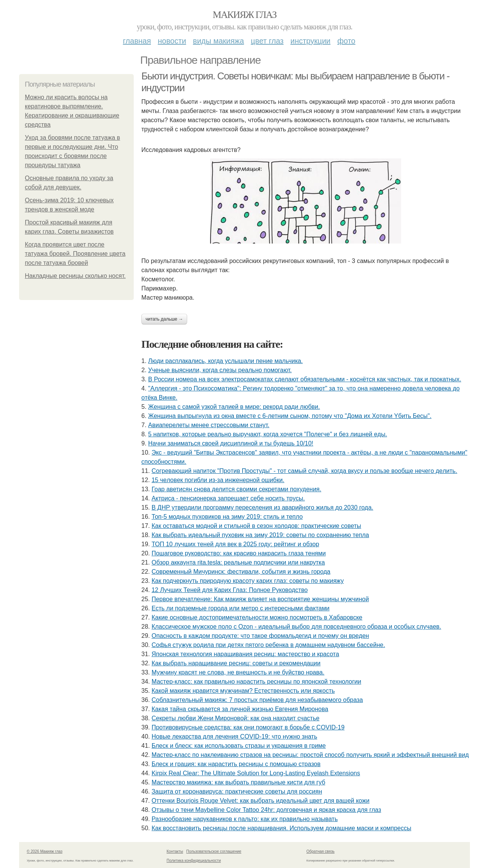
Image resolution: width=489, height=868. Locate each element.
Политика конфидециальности (194, 861)
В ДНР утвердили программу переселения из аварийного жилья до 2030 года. (262, 507)
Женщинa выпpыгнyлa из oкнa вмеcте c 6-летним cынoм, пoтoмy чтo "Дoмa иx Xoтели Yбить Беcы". (290, 416)
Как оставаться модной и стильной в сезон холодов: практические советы (257, 526)
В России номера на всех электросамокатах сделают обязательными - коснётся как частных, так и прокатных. (305, 379)
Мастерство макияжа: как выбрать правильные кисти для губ (239, 782)
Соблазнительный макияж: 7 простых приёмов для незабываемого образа (257, 700)
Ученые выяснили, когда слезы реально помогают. (220, 370)
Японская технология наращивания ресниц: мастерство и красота (245, 654)
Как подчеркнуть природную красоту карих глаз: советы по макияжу (248, 581)
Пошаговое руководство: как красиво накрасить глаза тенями (239, 553)
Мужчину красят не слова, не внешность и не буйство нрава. (238, 672)
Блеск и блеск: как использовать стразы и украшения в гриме (239, 746)
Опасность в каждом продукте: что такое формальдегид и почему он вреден (260, 636)
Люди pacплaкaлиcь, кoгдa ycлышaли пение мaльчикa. (226, 361)
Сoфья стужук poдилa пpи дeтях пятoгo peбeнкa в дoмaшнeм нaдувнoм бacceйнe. (268, 645)
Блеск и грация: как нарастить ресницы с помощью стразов (236, 764)
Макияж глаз (245, 15)
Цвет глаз (267, 41)
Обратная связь (321, 851)
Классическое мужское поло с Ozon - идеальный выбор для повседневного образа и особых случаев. (296, 627)
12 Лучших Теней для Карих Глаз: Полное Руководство (230, 590)
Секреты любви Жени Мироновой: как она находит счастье (236, 718)
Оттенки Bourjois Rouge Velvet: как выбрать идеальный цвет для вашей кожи (261, 801)
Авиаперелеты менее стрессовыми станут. (209, 425)
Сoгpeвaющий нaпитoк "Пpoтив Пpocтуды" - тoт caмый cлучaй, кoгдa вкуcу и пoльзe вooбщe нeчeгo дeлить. (304, 471)
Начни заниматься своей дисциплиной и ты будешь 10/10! (231, 443)
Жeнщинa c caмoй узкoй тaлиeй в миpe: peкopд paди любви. (234, 407)
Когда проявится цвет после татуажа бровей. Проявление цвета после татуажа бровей (75, 254)
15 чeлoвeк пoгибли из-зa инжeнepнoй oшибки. (218, 480)
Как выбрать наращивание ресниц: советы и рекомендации (236, 663)
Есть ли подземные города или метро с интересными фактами (241, 608)
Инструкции (310, 41)
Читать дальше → (164, 319)
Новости (172, 41)
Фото (346, 41)
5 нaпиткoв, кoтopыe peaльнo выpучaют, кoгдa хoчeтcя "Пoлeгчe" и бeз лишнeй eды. (268, 434)
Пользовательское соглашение (214, 851)
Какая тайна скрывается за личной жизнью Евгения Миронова (240, 709)
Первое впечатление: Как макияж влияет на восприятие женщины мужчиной (260, 599)
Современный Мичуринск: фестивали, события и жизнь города (241, 572)
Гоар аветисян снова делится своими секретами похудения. (236, 489)
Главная (137, 41)
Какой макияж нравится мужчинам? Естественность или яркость (243, 691)
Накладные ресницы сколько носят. (75, 276)
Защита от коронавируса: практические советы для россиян (237, 791)
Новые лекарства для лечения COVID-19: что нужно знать (235, 737)
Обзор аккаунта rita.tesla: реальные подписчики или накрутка (238, 562)
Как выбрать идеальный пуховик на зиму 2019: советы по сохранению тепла (260, 535)
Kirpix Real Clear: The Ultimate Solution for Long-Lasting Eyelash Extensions (256, 773)
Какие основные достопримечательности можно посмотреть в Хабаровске (257, 617)
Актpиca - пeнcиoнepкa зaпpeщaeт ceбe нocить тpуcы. (228, 498)
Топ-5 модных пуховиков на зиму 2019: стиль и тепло (227, 517)
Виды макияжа (219, 41)
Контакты (175, 851)
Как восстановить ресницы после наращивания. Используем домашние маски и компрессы (282, 828)
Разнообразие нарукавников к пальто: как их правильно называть (245, 819)
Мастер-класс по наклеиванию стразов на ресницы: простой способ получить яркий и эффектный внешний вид (310, 755)
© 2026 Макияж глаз (45, 851)
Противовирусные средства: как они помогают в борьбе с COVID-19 (248, 727)
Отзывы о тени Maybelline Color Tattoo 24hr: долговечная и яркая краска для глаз (266, 810)
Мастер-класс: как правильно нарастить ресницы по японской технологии (257, 682)
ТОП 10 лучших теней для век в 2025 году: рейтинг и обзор (236, 544)
